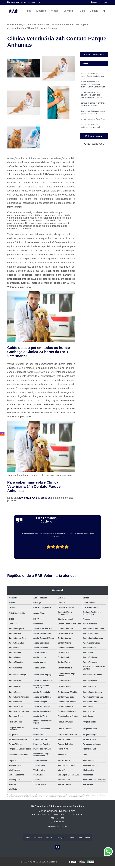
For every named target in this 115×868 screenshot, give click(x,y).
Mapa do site (85, 838)
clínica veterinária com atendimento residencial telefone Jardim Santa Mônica (93, 85)
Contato (94, 11)
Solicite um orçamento (94, 55)
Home (28, 11)
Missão (55, 11)
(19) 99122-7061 (99, 2)
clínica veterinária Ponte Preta (93, 121)
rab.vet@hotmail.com (58, 827)
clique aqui (47, 498)
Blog (82, 11)
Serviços (68, 11)
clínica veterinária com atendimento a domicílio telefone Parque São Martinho (93, 96)
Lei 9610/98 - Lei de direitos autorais (71, 797)
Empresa (41, 11)
